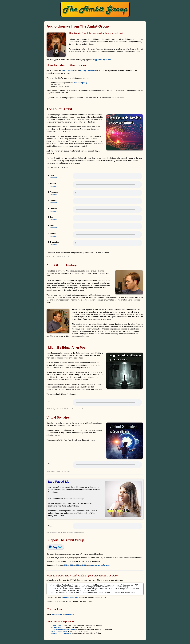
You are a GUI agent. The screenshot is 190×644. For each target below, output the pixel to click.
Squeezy (55, 635)
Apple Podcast (68, 71)
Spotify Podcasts (88, 71)
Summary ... (54, 178)
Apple (76, 83)
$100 (84, 565)
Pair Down (67, 635)
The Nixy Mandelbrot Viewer (63, 631)
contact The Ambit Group (63, 616)
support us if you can (102, 60)
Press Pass (50, 640)
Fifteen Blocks (57, 629)
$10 (66, 565)
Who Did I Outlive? (59, 633)
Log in (70, 640)
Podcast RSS (57, 640)
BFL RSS (65, 640)
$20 (72, 565)
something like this (70, 599)
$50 (78, 565)
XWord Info (56, 627)
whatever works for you (99, 565)
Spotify (84, 83)
